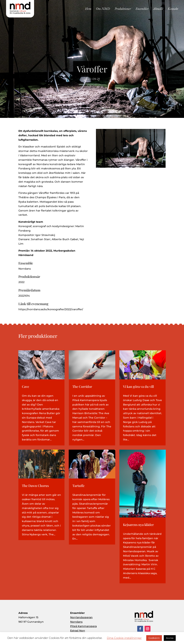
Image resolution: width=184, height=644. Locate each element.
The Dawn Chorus (35, 486)
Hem (88, 9)
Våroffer (92, 72)
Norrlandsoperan (81, 617)
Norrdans (76, 622)
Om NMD (103, 9)
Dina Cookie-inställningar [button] (124, 638)
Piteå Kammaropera (83, 626)
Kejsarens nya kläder (138, 525)
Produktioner (123, 9)
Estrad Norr (78, 631)
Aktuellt (158, 9)
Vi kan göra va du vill (138, 387)
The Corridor (82, 387)
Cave (26, 387)
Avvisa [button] (170, 638)
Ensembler (142, 9)
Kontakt (173, 9)
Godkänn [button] (154, 638)
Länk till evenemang (33, 304)
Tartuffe (78, 486)
